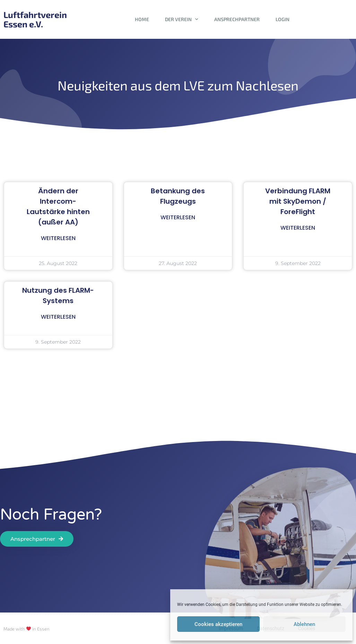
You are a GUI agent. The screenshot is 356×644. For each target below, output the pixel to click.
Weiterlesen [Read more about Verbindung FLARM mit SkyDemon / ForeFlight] (298, 228)
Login (283, 19)
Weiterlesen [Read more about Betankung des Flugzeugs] (178, 217)
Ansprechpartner (237, 19)
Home (142, 19)
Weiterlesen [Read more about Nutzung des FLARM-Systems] (58, 317)
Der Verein (182, 19)
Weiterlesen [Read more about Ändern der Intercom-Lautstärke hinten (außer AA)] (58, 238)
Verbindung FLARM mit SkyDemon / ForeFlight (298, 201)
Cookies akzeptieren (218, 624)
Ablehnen (304, 624)
